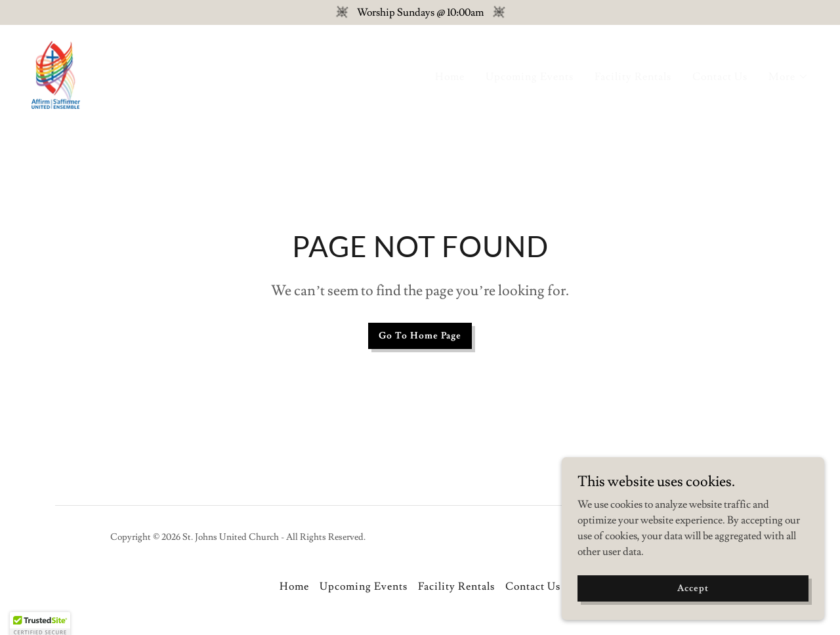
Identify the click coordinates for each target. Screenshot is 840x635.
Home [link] (450, 77)
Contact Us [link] (720, 77)
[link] (56, 72)
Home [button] (294, 586)
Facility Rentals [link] (633, 77)
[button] (788, 77)
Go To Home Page (420, 336)
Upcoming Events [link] (530, 77)
